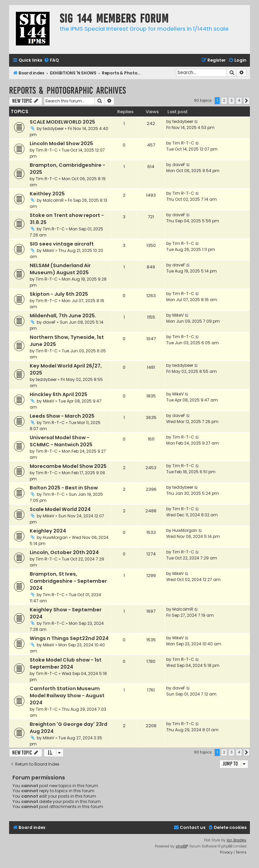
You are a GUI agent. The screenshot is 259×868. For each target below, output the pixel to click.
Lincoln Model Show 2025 (61, 143)
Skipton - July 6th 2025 (59, 294)
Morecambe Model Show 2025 (68, 466)
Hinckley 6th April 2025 (59, 394)
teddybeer (53, 128)
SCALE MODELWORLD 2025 (62, 122)
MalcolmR (53, 200)
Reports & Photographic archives (67, 90)
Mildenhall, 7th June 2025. (63, 316)
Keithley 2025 (47, 194)
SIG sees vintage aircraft (62, 244)
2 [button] (224, 100)
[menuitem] (51, 60)
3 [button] (232, 100)
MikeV (49, 250)
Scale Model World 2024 (60, 509)
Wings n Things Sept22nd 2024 (69, 638)
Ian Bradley (237, 840)
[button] (247, 101)
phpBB (181, 846)
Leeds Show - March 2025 (62, 416)
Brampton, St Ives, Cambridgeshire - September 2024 (68, 581)
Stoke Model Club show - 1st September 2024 (66, 663)
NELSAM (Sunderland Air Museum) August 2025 (60, 269)
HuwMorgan (55, 537)
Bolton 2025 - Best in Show (64, 488)
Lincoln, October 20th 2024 (64, 552)
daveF (179, 165)
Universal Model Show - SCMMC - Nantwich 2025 (61, 441)
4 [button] (239, 100)
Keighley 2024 (48, 531)
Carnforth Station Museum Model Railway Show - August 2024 (67, 696)
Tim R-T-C (47, 150)
